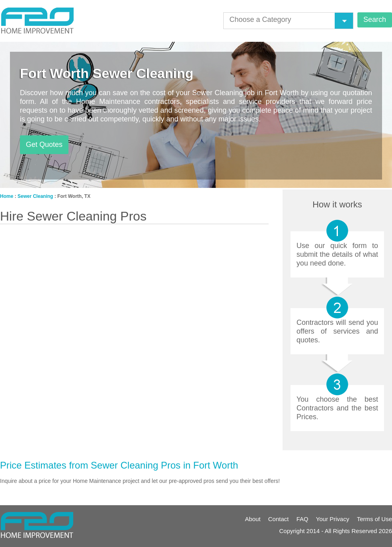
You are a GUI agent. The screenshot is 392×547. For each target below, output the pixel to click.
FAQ (302, 519)
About (253, 519)
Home (7, 196)
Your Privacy (333, 519)
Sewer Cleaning (35, 196)
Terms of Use (374, 519)
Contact (279, 519)
